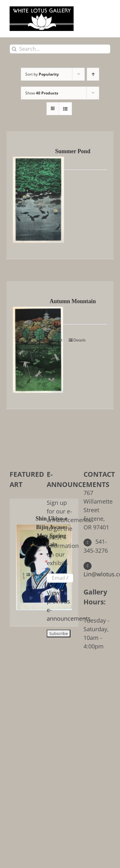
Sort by (42, 74)
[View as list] (65, 109)
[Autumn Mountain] (24, 345)
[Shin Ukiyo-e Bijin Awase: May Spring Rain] (22, 562)
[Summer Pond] (24, 195)
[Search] (14, 49)
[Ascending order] (93, 74)
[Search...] (60, 49)
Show (42, 93)
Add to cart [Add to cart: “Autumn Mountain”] (53, 340)
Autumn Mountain (73, 301)
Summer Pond (73, 151)
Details (49, 186)
